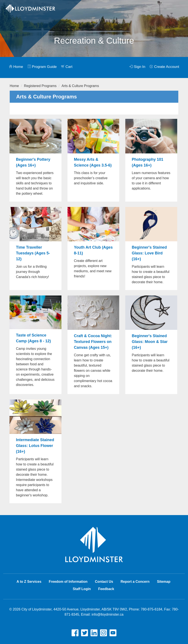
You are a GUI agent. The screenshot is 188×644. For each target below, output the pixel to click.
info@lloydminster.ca (108, 614)
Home (16, 67)
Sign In (137, 67)
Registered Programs (40, 86)
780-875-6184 (152, 609)
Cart (67, 67)
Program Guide (42, 67)
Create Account (164, 67)
